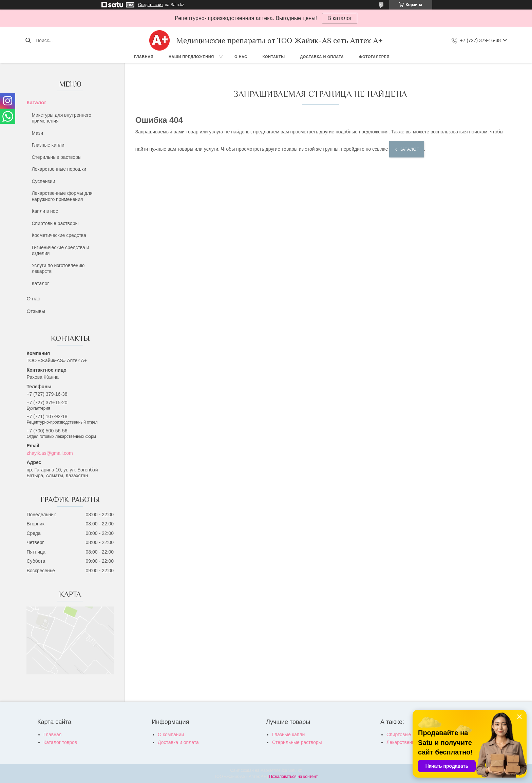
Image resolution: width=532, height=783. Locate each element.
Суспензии (43, 181)
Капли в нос (45, 211)
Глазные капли (48, 145)
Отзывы (36, 311)
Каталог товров (60, 742)
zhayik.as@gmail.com (50, 453)
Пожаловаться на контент (293, 777)
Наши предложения (191, 57)
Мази (37, 133)
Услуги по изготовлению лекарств (58, 268)
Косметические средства (59, 235)
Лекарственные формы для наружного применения (62, 196)
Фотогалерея (374, 57)
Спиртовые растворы (55, 223)
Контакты (274, 57)
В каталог (339, 18)
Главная (144, 57)
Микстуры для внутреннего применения (61, 118)
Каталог (36, 102)
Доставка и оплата (322, 57)
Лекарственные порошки (59, 169)
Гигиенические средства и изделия (60, 250)
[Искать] (28, 40)
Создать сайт (151, 5)
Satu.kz (295, 770)
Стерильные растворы (56, 157)
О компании (171, 734)
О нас (241, 57)
